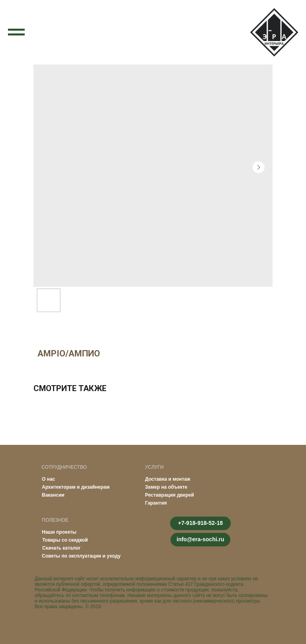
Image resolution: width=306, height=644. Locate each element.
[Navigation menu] (16, 32)
